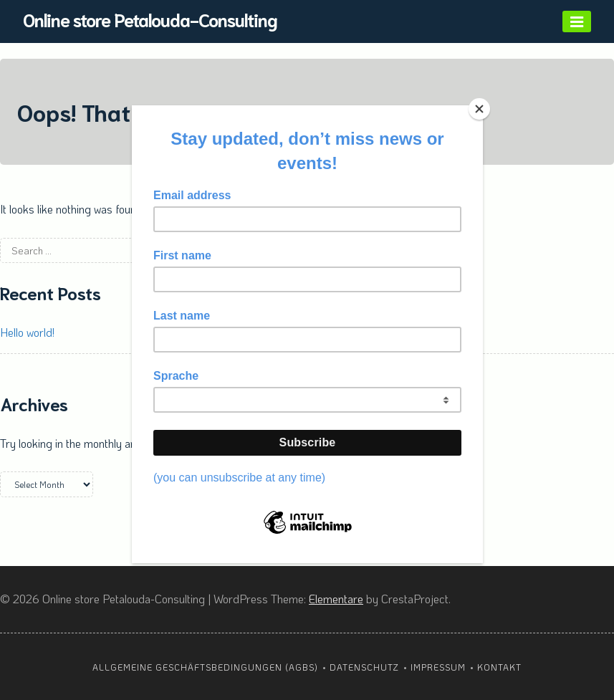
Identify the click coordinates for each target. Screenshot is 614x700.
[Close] (479, 109)
